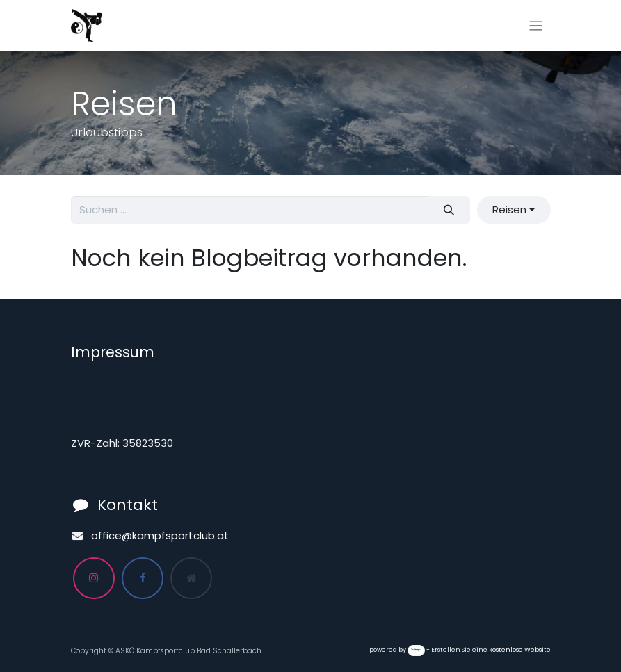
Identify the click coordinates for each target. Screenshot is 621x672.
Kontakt (128, 505)
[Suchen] (449, 210)
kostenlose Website (520, 650)
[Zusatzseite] (191, 578)
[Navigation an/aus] (536, 25)
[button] (514, 210)
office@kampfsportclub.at (160, 535)
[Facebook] (143, 578)
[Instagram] (94, 578)
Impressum (113, 352)
